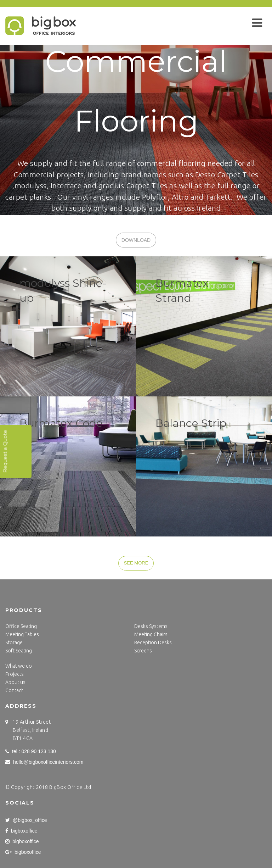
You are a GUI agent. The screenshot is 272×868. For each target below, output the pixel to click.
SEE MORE (136, 563)
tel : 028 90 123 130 (31, 751)
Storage (14, 642)
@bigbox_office (26, 820)
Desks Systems (151, 626)
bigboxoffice (21, 831)
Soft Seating (19, 651)
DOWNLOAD (136, 240)
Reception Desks (153, 642)
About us (15, 682)
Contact (14, 690)
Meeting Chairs (151, 634)
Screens (143, 651)
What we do (19, 666)
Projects (15, 674)
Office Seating (21, 626)
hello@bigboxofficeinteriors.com (44, 762)
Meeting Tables (22, 634)
